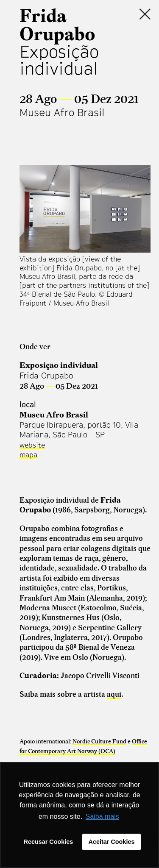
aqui (114, 694)
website (32, 445)
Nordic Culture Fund (99, 741)
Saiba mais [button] (102, 817)
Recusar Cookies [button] (49, 842)
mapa (28, 455)
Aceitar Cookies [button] (112, 842)
